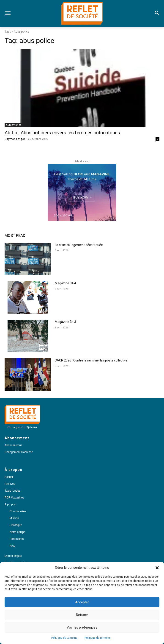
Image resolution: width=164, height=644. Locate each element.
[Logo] (82, 14)
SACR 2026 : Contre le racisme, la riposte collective (91, 360)
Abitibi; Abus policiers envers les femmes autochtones (62, 133)
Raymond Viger (15, 139)
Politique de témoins (64, 638)
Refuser (82, 615)
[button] (157, 568)
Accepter (82, 602)
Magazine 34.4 (65, 283)
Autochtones (14, 125)
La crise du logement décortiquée (79, 245)
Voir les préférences (82, 627)
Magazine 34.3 (65, 322)
